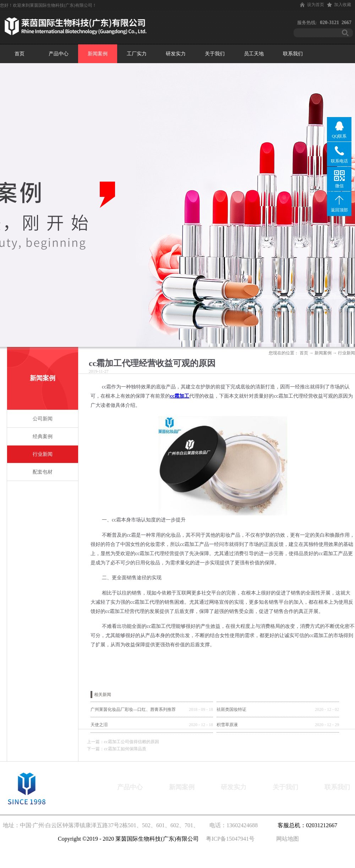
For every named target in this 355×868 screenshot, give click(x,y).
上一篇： (123, 742)
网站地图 (286, 839)
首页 (20, 54)
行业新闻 (346, 353)
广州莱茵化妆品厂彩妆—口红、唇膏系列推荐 (133, 709)
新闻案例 (323, 353)
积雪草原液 (227, 725)
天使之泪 (99, 725)
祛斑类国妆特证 (231, 709)
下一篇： (117, 749)
